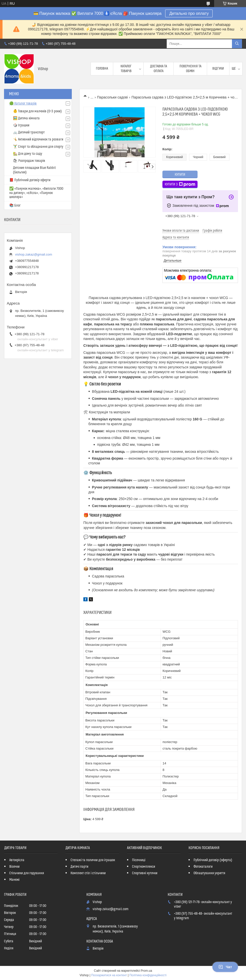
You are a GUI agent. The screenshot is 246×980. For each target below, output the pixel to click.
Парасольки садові (113, 97)
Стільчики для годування (27, 873)
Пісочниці (139, 860)
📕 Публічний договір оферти (30, 180)
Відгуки (218, 69)
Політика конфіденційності (148, 975)
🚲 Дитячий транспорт (29, 132)
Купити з (180, 184)
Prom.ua (146, 971)
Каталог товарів (126, 69)
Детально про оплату (189, 13)
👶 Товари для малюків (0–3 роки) (37, 111)
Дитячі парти (79, 867)
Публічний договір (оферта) (213, 860)
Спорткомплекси (144, 867)
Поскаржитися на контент (109, 975)
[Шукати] (237, 44)
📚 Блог (15, 206)
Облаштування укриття (209, 873)
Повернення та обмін (190, 69)
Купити (180, 175)
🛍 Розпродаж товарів (29, 161)
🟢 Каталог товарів (23, 104)
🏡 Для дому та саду (28, 154)
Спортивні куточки (145, 873)
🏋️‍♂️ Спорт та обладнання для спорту (38, 147)
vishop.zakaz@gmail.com (34, 254)
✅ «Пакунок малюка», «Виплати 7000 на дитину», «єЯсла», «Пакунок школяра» (36, 193)
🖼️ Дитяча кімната (26, 118)
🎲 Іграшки (21, 125)
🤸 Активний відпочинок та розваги (38, 139)
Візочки (14, 867)
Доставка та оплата (159, 69)
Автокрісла (17, 860)
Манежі (14, 880)
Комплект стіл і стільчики (88, 873)
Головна (102, 69)
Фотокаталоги (203, 867)
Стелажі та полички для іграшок (93, 860)
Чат (225, 967)
